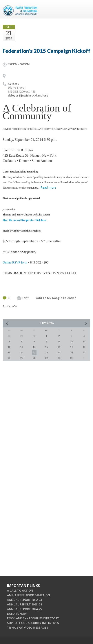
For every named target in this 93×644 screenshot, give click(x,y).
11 (84, 341)
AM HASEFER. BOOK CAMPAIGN (28, 595)
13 (22, 347)
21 (34, 352)
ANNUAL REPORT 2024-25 (24, 609)
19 (9, 352)
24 (71, 352)
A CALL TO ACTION (20, 590)
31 (71, 358)
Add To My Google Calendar (56, 298)
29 (46, 358)
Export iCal (10, 306)
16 (59, 347)
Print (23, 298)
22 (46, 352)
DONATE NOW (17, 614)
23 (59, 352)
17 (71, 347)
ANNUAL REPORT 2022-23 (24, 600)
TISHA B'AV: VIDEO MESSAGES (28, 627)
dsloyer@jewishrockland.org (28, 95)
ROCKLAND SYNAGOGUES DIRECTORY (33, 618)
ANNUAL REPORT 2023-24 (24, 604)
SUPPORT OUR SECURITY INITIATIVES (33, 623)
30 (59, 358)
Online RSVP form (15, 262)
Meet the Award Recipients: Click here (24, 220)
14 (34, 347)
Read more (48, 187)
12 (9, 347)
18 (84, 347)
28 (34, 358)
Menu (85, 9)
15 (46, 347)
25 (84, 352)
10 (71, 341)
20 (22, 352)
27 (22, 358)
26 (9, 358)
